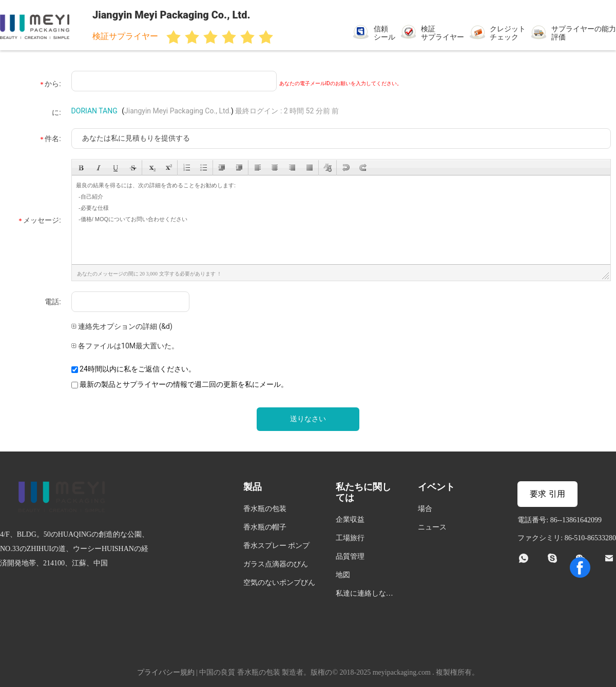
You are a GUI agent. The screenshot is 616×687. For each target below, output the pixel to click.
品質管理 (350, 556)
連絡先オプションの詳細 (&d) (122, 326)
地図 (343, 575)
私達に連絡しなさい (364, 595)
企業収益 (350, 519)
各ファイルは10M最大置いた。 (125, 346)
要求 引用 (547, 494)
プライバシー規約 (166, 672)
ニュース (432, 527)
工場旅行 (350, 538)
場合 (425, 509)
